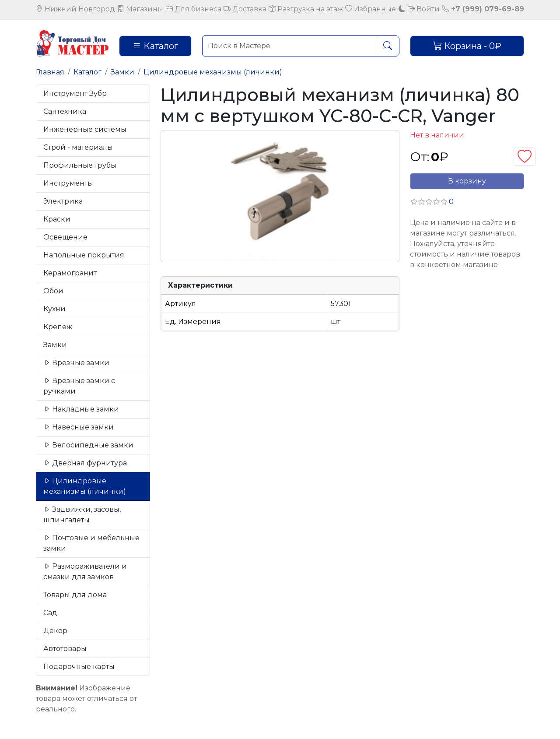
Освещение (65, 237)
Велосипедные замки (88, 445)
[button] (432, 202)
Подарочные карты (79, 667)
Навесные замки (79, 427)
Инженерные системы (85, 129)
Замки (122, 72)
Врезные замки (76, 363)
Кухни (54, 309)
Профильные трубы (80, 165)
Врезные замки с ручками (79, 386)
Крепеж (58, 327)
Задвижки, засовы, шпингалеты (82, 515)
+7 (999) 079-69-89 (483, 9)
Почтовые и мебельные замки (91, 543)
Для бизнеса (194, 9)
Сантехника (65, 111)
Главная (50, 72)
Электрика (63, 201)
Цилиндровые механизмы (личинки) (213, 72)
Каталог (155, 46)
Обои (53, 291)
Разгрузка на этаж (306, 9)
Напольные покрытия (84, 255)
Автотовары (65, 649)
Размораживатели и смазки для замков (85, 572)
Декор (55, 631)
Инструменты (68, 183)
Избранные (371, 9)
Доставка (245, 9)
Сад (50, 613)
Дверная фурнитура (85, 463)
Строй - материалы (78, 147)
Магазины (140, 9)
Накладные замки (81, 409)
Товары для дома (75, 595)
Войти (424, 9)
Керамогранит (70, 273)
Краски (57, 219)
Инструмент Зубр (75, 93)
